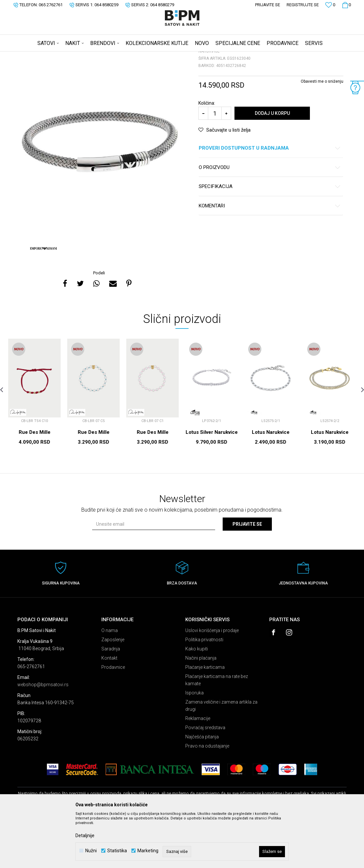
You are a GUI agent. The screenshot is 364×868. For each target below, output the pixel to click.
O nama (110, 682)
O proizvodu (270, 219)
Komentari (270, 257)
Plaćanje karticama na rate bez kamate (217, 731)
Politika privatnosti (204, 691)
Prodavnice (113, 719)
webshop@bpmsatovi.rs (43, 736)
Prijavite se (247, 576)
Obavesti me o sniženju (322, 133)
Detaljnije (85, 836)
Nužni (91, 851)
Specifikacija (270, 238)
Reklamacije (198, 770)
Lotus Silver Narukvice (212, 484)
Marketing (148, 851)
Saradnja (111, 700)
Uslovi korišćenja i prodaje (212, 682)
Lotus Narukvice (271, 484)
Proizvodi (64, 56)
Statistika (117, 851)
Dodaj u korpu (272, 165)
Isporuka (194, 744)
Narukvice (101, 56)
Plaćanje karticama (205, 719)
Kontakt (109, 709)
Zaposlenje (113, 691)
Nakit (82, 56)
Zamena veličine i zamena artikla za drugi (221, 757)
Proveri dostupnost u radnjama (270, 200)
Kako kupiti (197, 700)
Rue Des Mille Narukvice (35, 487)
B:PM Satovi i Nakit (34, 56)
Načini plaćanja (201, 709)
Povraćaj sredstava (205, 779)
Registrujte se (303, 5)
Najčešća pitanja (202, 788)
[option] (100, 193)
